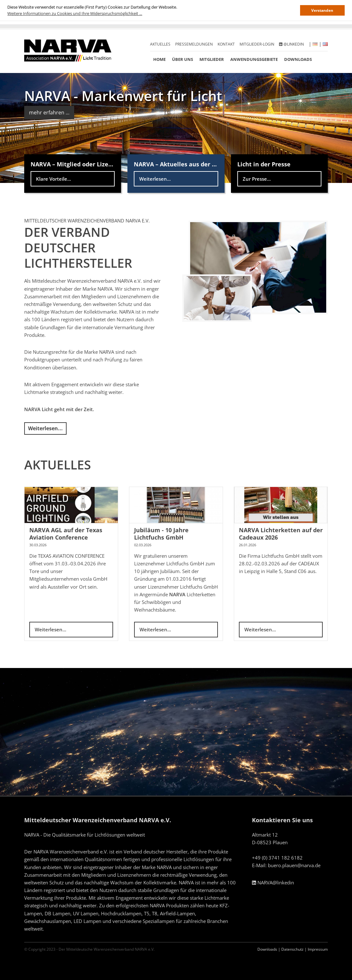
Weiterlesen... (155, 179)
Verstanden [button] (322, 10)
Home (159, 59)
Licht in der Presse (264, 164)
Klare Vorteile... (54, 179)
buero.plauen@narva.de (294, 865)
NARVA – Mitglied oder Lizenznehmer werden (96, 164)
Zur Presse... (257, 179)
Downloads (298, 59)
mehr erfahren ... (49, 113)
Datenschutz (292, 949)
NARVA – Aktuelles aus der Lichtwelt (186, 164)
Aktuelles (160, 44)
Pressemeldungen (194, 44)
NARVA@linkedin (273, 882)
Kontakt (226, 44)
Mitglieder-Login (257, 44)
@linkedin (291, 44)
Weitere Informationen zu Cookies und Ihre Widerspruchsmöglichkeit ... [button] (75, 13)
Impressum (318, 949)
